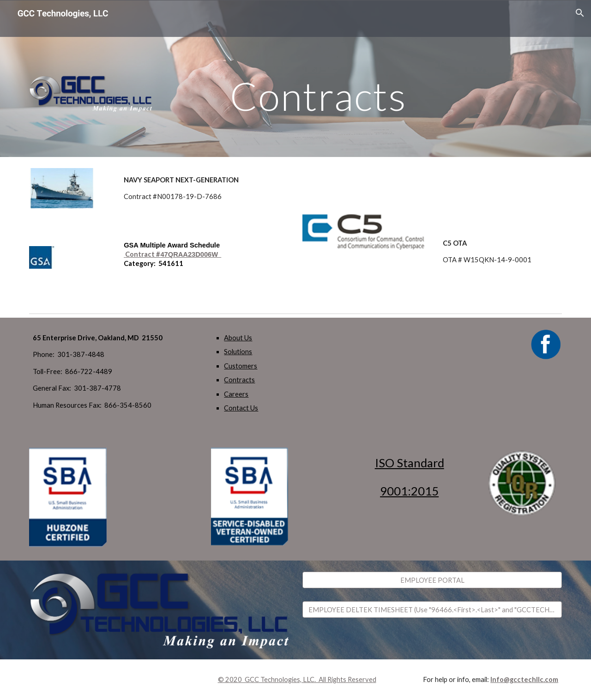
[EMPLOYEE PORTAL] (432, 580)
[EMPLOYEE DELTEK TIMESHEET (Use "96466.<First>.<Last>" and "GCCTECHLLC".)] (432, 609)
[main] (318, 78)
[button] (580, 13)
